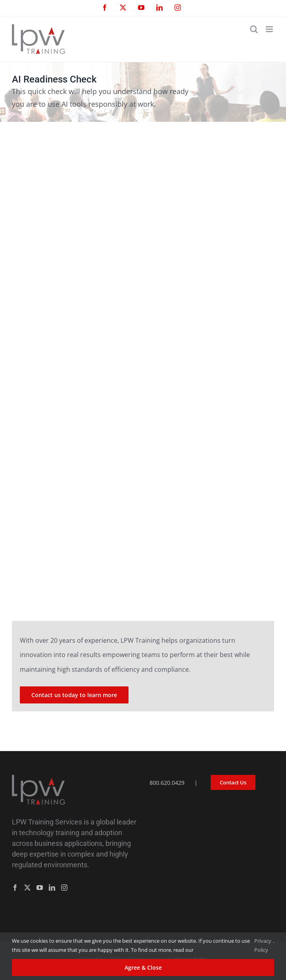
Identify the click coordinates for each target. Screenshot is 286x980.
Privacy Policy (263, 945)
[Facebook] (15, 888)
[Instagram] (64, 888)
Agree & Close (143, 968)
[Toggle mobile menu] (270, 29)
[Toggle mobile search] (254, 29)
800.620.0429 (167, 783)
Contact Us (233, 782)
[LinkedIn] (52, 888)
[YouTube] (40, 888)
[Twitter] (27, 888)
